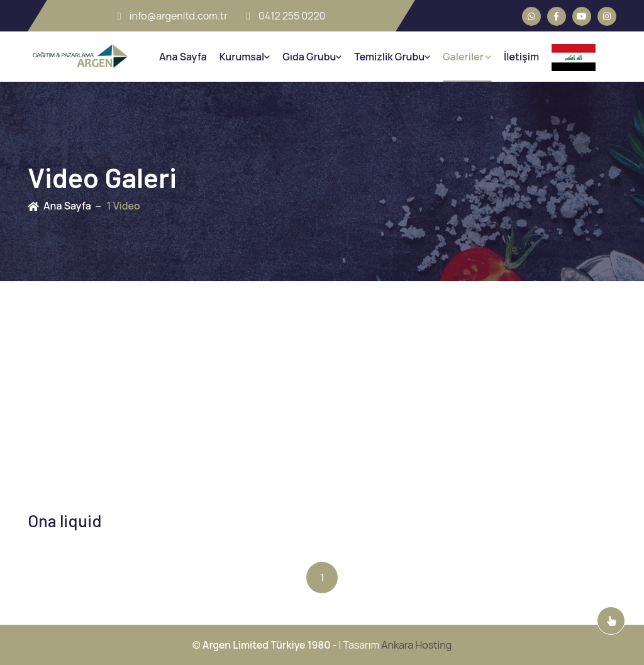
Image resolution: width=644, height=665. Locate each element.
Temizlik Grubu (392, 57)
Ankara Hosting (416, 645)
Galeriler (467, 57)
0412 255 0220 (286, 16)
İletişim (521, 57)
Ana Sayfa (183, 57)
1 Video (124, 206)
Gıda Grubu (312, 57)
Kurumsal (245, 57)
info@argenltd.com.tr (173, 16)
